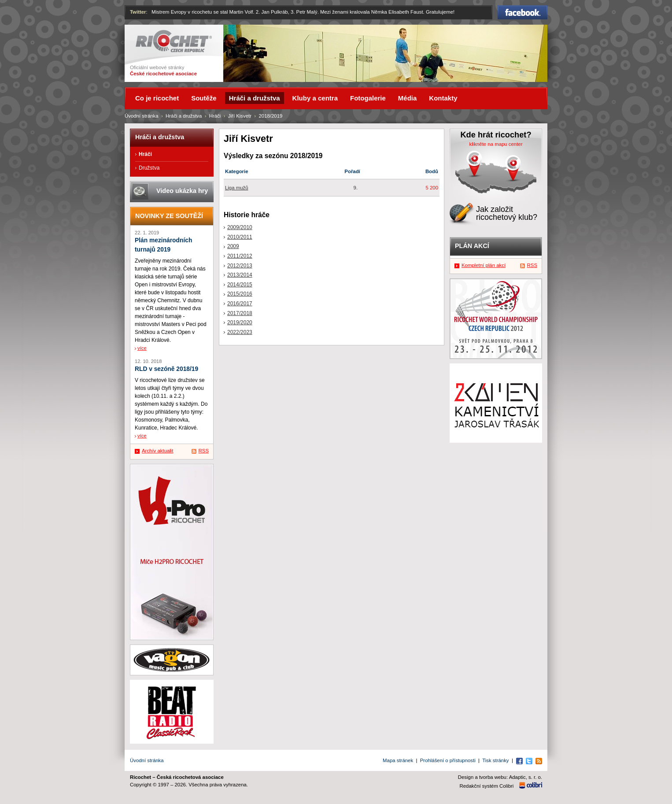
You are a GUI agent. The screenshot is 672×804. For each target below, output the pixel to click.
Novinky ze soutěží (169, 216)
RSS (204, 451)
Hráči (215, 116)
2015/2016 (240, 294)
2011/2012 (240, 256)
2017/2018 (240, 313)
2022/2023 (240, 332)
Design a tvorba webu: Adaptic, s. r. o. (500, 777)
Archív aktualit (158, 451)
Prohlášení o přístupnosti (448, 760)
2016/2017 (240, 304)
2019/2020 (240, 322)
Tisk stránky (495, 760)
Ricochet (174, 41)
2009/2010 (240, 227)
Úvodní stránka (142, 116)
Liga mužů (237, 188)
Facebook (522, 12)
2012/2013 (240, 266)
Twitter (138, 12)
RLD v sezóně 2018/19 (166, 369)
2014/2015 (240, 285)
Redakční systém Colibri (487, 786)
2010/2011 (240, 237)
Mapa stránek (398, 760)
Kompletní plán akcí (484, 265)
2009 (233, 246)
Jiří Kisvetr (240, 116)
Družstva (149, 168)
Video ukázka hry (182, 191)
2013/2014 (240, 275)
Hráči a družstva (184, 116)
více (142, 348)
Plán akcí (472, 246)
